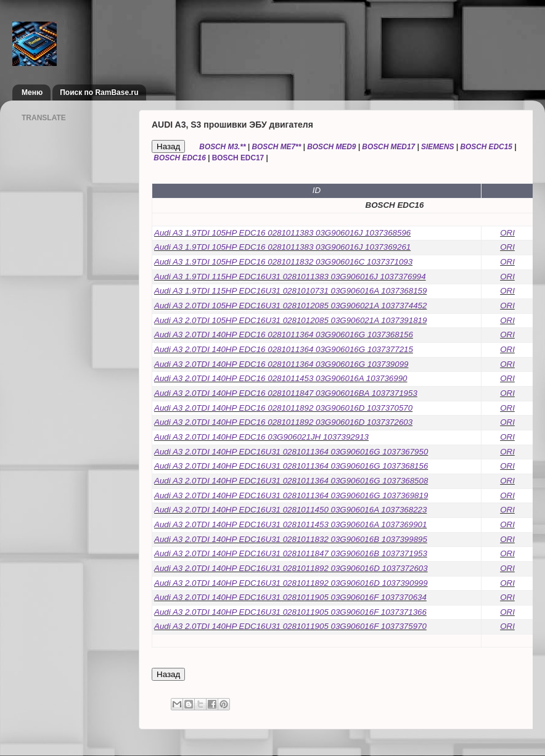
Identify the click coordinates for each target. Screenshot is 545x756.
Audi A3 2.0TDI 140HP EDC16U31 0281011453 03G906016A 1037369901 (290, 524)
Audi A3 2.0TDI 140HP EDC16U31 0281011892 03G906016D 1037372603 (291, 568)
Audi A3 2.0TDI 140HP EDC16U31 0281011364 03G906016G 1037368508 (291, 481)
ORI (507, 233)
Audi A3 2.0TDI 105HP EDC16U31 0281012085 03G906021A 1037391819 (290, 320)
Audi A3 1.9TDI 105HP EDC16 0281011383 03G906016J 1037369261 (282, 247)
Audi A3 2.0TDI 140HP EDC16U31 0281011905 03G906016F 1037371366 (290, 612)
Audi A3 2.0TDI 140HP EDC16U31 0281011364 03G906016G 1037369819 (291, 495)
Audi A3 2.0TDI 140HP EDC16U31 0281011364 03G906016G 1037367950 (291, 452)
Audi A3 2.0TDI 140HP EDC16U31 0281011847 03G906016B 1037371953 (291, 553)
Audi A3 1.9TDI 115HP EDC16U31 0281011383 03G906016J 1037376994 (290, 277)
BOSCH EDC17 (238, 158)
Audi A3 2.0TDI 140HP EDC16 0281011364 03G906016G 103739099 (281, 364)
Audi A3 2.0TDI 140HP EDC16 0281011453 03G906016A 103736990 (281, 378)
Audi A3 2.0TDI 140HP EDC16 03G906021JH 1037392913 (261, 437)
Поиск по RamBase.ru (99, 92)
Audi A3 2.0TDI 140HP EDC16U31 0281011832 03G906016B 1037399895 (291, 539)
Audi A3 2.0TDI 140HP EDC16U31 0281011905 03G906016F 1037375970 (290, 626)
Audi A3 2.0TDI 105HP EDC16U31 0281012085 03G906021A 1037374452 (290, 306)
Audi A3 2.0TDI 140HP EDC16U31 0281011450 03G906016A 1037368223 (290, 510)
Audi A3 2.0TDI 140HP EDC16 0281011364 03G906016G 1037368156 (284, 335)
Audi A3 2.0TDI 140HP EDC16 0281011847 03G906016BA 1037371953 (286, 393)
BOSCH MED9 (331, 147)
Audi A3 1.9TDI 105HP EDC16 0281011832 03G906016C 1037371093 (283, 262)
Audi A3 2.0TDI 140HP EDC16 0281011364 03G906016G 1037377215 (284, 349)
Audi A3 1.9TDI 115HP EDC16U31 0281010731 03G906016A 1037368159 (290, 291)
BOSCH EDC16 (179, 158)
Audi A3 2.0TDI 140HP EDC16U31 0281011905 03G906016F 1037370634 (290, 597)
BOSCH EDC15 (486, 147)
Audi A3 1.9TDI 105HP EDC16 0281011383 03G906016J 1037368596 (282, 233)
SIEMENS (437, 147)
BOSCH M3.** (222, 147)
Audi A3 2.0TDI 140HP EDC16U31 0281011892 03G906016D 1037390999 (291, 583)
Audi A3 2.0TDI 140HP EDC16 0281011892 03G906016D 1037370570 (283, 408)
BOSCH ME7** (276, 147)
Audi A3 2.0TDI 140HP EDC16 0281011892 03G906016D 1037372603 (283, 422)
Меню (32, 92)
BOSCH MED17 (388, 147)
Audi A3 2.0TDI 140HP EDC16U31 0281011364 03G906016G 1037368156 (291, 466)
